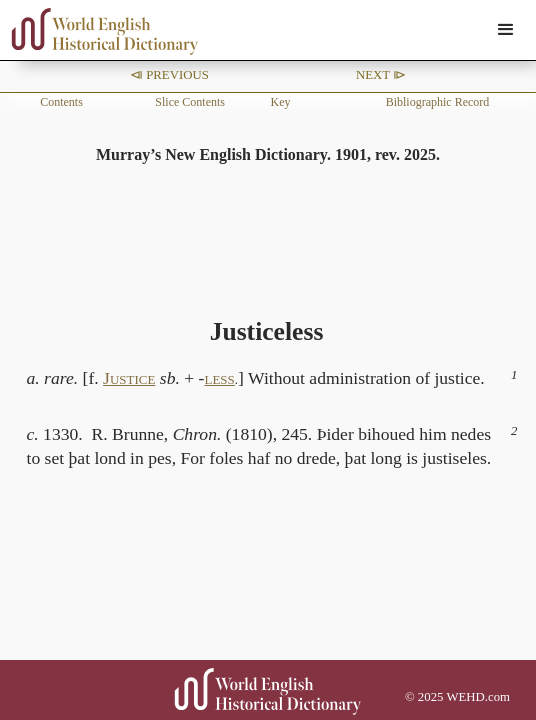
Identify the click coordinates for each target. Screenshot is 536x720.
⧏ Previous (169, 75)
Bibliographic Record (438, 102)
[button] (506, 30)
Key (281, 102)
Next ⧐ (381, 75)
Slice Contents (190, 102)
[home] (100, 31)
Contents (61, 102)
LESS (219, 379)
